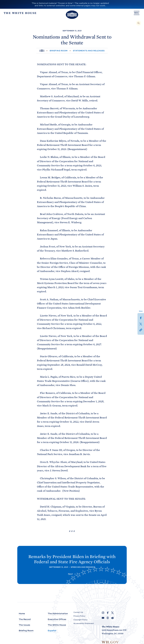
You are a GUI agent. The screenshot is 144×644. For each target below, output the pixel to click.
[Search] (139, 23)
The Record (25, 619)
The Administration (58, 614)
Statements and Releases (89, 51)
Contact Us (78, 612)
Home (22, 614)
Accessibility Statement (84, 623)
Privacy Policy (79, 616)
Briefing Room (59, 51)
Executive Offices (57, 619)
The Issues (24, 625)
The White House (57, 625)
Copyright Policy (80, 620)
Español (52, 631)
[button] (141, 330)
